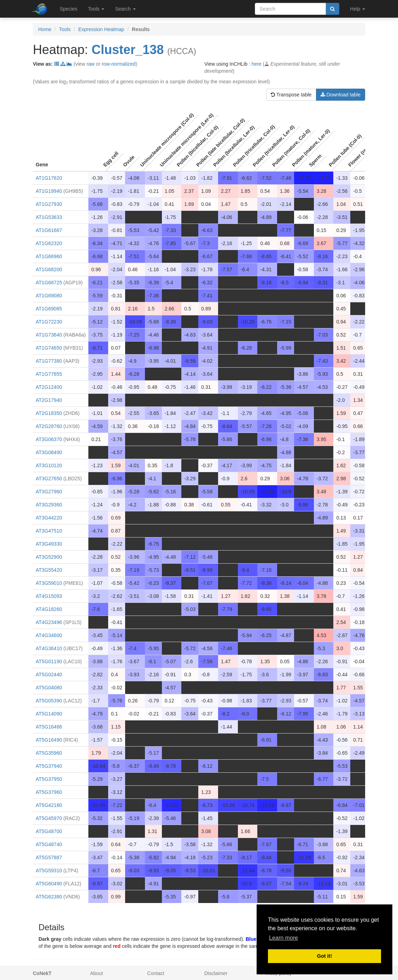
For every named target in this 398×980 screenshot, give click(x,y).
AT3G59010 (49, 583)
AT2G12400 (49, 387)
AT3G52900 (49, 557)
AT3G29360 (49, 505)
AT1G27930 (49, 204)
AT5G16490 (49, 740)
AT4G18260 (49, 609)
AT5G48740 (49, 844)
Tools (65, 29)
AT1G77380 (49, 361)
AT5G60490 (49, 884)
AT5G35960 (49, 753)
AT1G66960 (49, 256)
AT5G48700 (49, 831)
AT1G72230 (49, 322)
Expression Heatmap (101, 29)
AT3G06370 (49, 439)
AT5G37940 (49, 766)
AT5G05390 (49, 701)
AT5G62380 (49, 897)
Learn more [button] (283, 938)
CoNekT (42, 973)
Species (69, 9)
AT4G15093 (49, 596)
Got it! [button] (324, 956)
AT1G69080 (49, 296)
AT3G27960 (49, 492)
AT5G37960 (49, 792)
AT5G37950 (49, 779)
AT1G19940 (49, 191)
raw (91, 64)
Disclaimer (216, 973)
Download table (341, 95)
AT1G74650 (49, 348)
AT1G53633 (49, 217)
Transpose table (291, 95)
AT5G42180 (49, 805)
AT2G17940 (49, 400)
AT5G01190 (49, 661)
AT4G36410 (49, 648)
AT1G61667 (49, 230)
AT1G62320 (49, 243)
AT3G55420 (49, 570)
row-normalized (119, 64)
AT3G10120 (49, 465)
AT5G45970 (49, 818)
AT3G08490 (49, 452)
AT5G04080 (49, 688)
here (257, 64)
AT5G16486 (49, 727)
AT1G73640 (49, 335)
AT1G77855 (49, 374)
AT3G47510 (49, 531)
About (97, 973)
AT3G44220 (49, 518)
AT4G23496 (49, 622)
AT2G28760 (49, 426)
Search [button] (125, 9)
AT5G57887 (49, 857)
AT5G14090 (49, 714)
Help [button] (358, 9)
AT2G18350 (49, 413)
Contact (156, 973)
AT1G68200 (49, 269)
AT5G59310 (49, 871)
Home (45, 29)
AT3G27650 (49, 479)
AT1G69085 (49, 309)
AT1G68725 (49, 283)
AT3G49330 (49, 544)
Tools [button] (96, 9)
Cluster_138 (128, 50)
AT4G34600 (49, 635)
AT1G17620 (49, 178)
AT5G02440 (49, 675)
